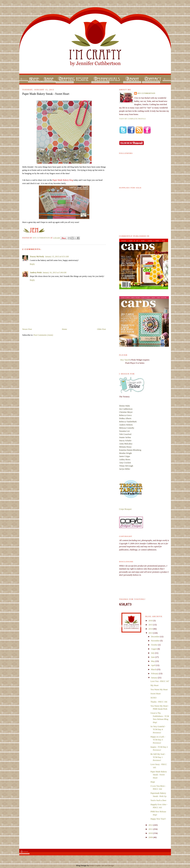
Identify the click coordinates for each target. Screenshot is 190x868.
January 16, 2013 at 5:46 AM (55, 272)
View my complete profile (133, 119)
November (156, 641)
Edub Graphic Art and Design (102, 865)
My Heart (154, 685)
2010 (151, 833)
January (155, 678)
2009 (151, 837)
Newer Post (27, 329)
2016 (151, 621)
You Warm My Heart (159, 689)
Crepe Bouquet (125, 509)
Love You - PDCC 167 (160, 681)
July (153, 653)
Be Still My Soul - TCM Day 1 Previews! (158, 757)
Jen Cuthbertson (42, 238)
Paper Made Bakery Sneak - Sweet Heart (159, 775)
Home (64, 329)
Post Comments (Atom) (43, 335)
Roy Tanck (125, 360)
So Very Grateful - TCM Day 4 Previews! (158, 729)
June (153, 657)
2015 (151, 625)
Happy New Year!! (158, 819)
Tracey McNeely (37, 256)
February (155, 673)
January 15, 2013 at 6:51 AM (57, 256)
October (155, 645)
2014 (151, 629)
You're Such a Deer (158, 800)
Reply (32, 264)
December (156, 637)
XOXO (153, 698)
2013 (151, 633)
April (154, 665)
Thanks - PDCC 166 (159, 702)
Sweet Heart (155, 694)
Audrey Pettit (36, 272)
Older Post (101, 329)
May (153, 661)
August (154, 649)
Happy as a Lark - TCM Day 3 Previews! (158, 740)
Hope (153, 782)
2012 (151, 825)
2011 (151, 829)
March (154, 669)
